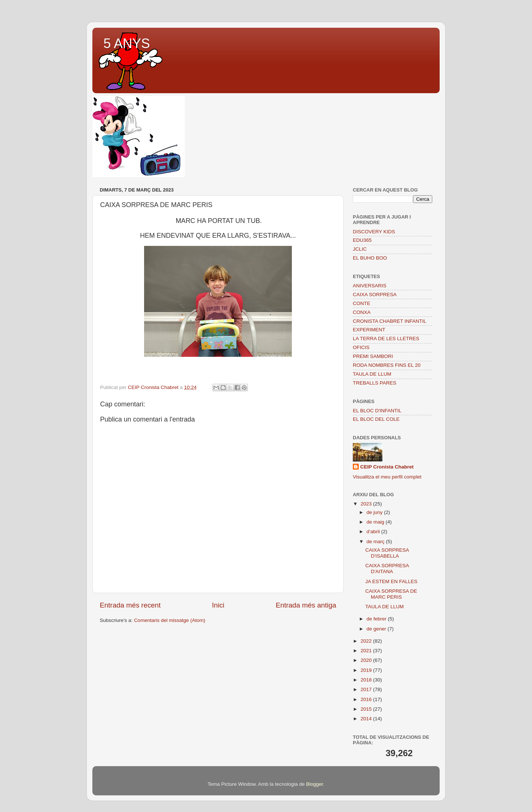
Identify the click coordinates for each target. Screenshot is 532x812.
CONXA (362, 312)
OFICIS (361, 347)
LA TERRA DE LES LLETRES (386, 339)
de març (376, 542)
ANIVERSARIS (370, 286)
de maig (376, 522)
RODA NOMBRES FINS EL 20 (387, 365)
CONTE (362, 303)
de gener (377, 629)
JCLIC (360, 249)
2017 (367, 689)
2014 (367, 719)
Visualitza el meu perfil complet (387, 477)
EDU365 (362, 240)
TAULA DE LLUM (372, 374)
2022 (367, 641)
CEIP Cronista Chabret (387, 467)
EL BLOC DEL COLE (376, 419)
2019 (367, 670)
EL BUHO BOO (370, 258)
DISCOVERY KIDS (374, 232)
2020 (367, 660)
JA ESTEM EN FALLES (391, 581)
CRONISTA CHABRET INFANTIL (390, 321)
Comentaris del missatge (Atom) (170, 620)
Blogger (314, 784)
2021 (367, 651)
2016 (367, 699)
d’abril (374, 532)
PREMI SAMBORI (373, 356)
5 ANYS (127, 43)
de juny (375, 512)
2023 (367, 504)
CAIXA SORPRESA (375, 295)
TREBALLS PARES (375, 383)
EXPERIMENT (369, 330)
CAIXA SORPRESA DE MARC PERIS (391, 594)
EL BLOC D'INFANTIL (377, 411)
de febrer (377, 619)
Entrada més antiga (306, 605)
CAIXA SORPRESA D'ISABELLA (387, 553)
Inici (218, 605)
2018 (367, 680)
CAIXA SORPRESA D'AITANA (387, 569)
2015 (367, 709)
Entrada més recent (130, 605)
